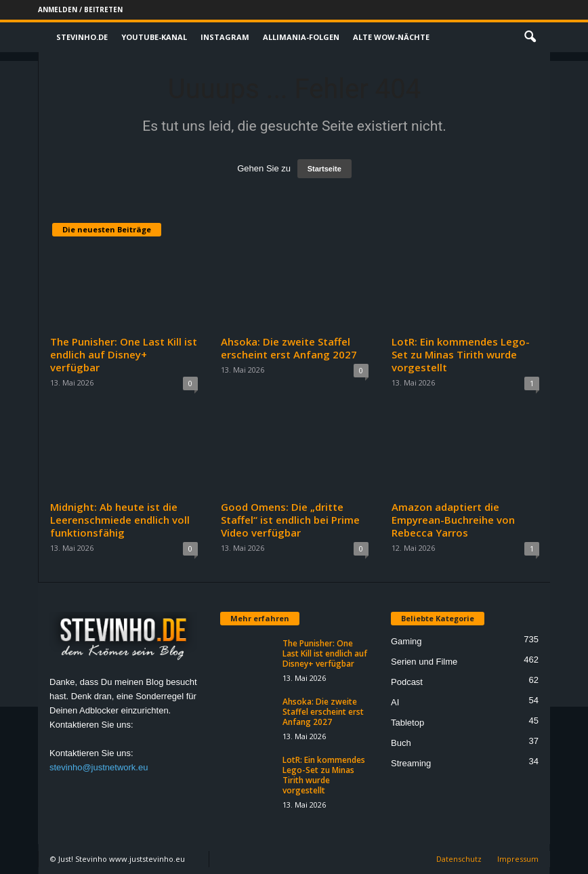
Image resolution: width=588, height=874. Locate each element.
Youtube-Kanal (154, 37)
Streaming (411, 763)
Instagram (225, 37)
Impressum (518, 859)
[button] (530, 37)
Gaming (406, 641)
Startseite (324, 169)
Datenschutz (459, 859)
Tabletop (407, 723)
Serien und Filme (424, 662)
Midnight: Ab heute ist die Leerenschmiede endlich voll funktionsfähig (120, 520)
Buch (401, 743)
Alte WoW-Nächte (391, 37)
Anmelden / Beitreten (80, 9)
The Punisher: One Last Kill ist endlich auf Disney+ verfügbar (124, 354)
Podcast (407, 682)
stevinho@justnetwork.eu (99, 767)
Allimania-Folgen (301, 37)
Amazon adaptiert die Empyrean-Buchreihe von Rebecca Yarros (453, 520)
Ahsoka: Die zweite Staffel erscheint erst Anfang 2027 (289, 348)
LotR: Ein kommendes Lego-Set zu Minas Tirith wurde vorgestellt (461, 354)
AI (395, 702)
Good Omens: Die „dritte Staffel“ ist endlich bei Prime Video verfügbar (290, 520)
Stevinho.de (82, 37)
